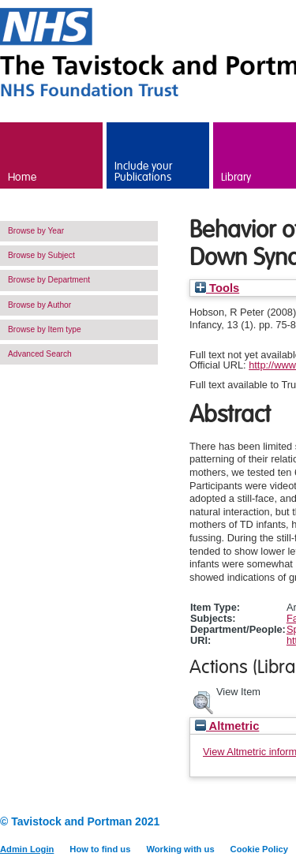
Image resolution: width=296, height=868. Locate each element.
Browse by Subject (41, 255)
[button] (203, 701)
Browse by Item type (45, 329)
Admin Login (27, 849)
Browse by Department (49, 280)
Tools (217, 288)
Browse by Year (36, 231)
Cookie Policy (259, 849)
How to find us (100, 849)
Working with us (180, 849)
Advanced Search (40, 354)
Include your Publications (143, 172)
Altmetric (227, 726)
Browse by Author (39, 305)
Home (22, 178)
